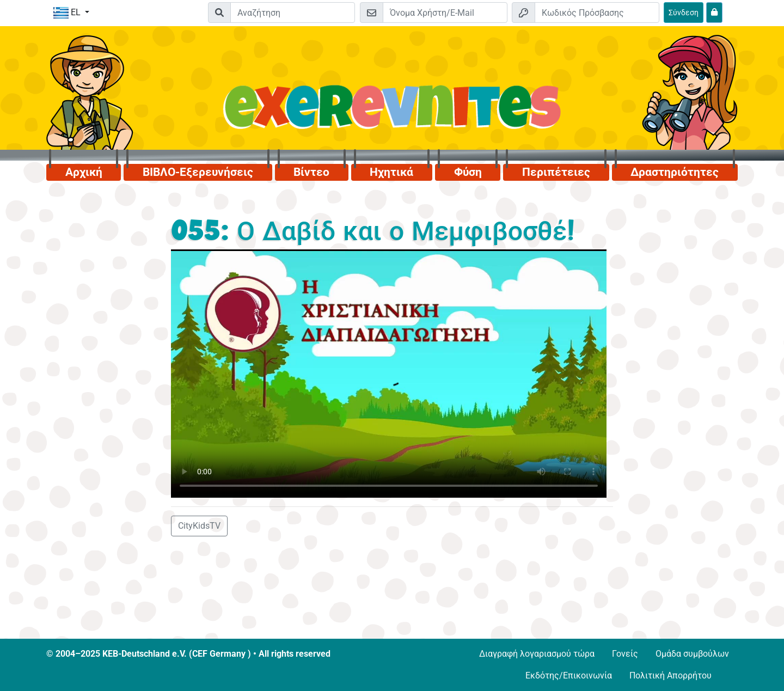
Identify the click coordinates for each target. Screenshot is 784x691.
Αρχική (84, 172)
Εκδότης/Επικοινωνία (569, 675)
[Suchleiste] (293, 13)
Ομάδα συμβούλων (692, 654)
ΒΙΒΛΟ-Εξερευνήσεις (198, 172)
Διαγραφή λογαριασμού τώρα (537, 654)
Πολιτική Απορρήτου (670, 675)
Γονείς (625, 654)
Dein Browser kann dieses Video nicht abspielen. (389, 374)
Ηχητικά (391, 172)
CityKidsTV (199, 526)
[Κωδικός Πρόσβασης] (597, 13)
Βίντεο (311, 172)
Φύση (468, 172)
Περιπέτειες (556, 172)
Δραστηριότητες (675, 172)
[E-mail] (445, 13)
